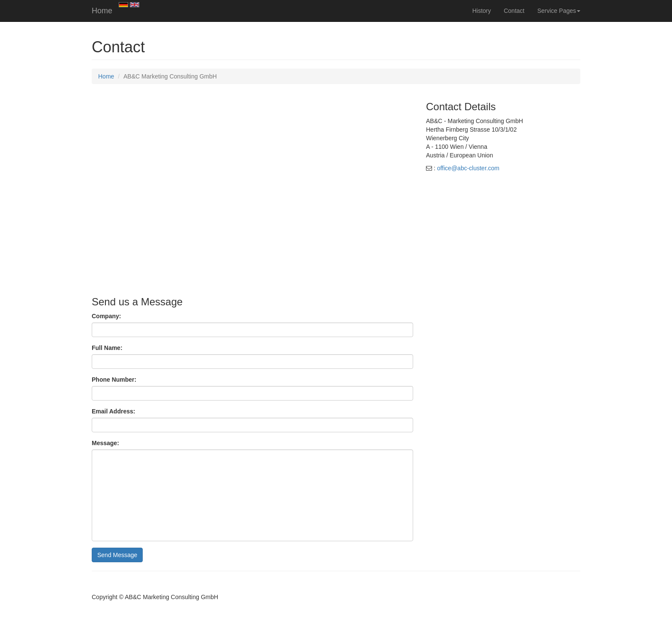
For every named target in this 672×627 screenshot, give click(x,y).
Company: (106, 316)
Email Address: (113, 411)
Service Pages (559, 11)
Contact (514, 11)
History (482, 11)
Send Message (117, 555)
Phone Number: (114, 380)
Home (102, 11)
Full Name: (107, 348)
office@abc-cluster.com (468, 168)
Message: (105, 443)
